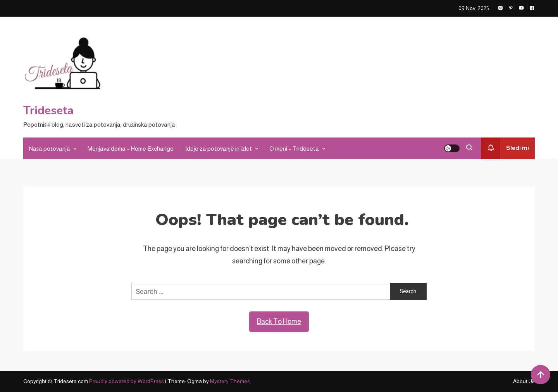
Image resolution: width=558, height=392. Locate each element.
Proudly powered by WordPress (127, 381)
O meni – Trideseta (294, 149)
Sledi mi (505, 148)
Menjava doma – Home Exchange (131, 149)
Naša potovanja (50, 149)
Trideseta (48, 111)
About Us (524, 381)
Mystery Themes (230, 381)
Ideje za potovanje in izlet (219, 149)
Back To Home (279, 322)
